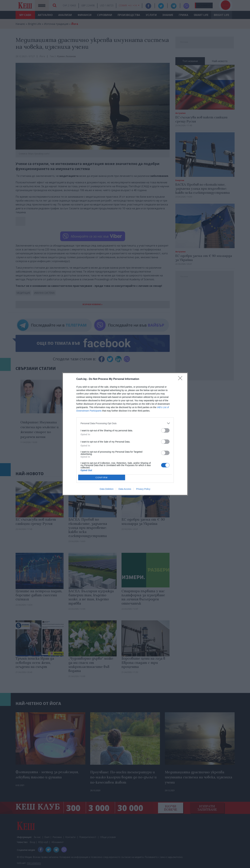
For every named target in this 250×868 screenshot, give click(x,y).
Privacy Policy (143, 489)
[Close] (181, 379)
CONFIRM (102, 477)
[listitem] (125, 423)
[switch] (165, 430)
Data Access (125, 489)
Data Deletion (107, 489)
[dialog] (125, 434)
